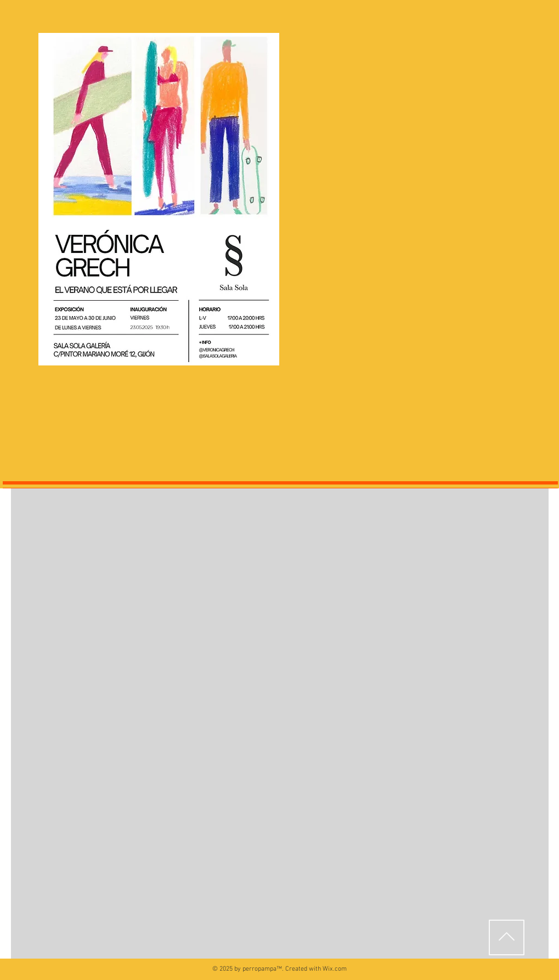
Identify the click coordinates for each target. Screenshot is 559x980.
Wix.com (335, 969)
